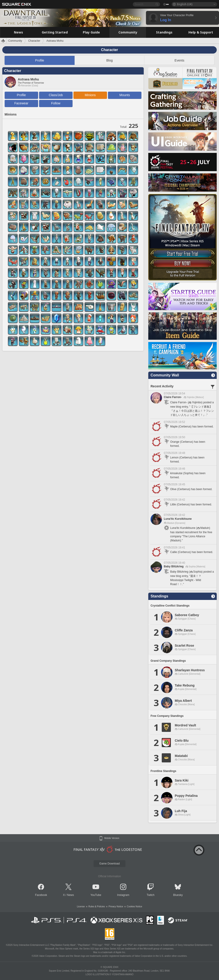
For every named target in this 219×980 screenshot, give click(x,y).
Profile (40, 60)
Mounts (125, 95)
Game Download (109, 864)
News (70, 895)
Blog (109, 60)
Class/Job (56, 95)
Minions (90, 95)
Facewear (21, 103)
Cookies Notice (134, 907)
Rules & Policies (97, 907)
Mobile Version (112, 838)
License (81, 907)
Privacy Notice (116, 907)
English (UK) (185, 4)
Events (179, 60)
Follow (56, 103)
